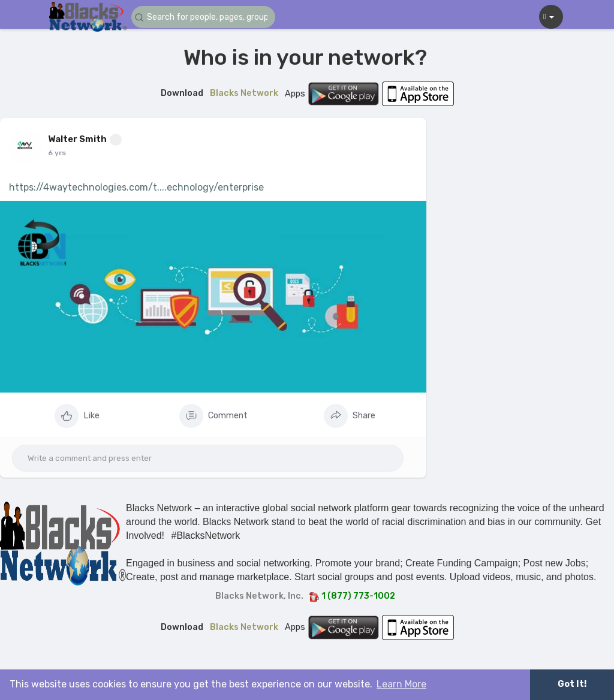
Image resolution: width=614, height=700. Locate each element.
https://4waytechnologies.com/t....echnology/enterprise (136, 187)
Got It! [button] (572, 684)
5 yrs (57, 153)
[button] (203, 17)
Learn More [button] (401, 684)
